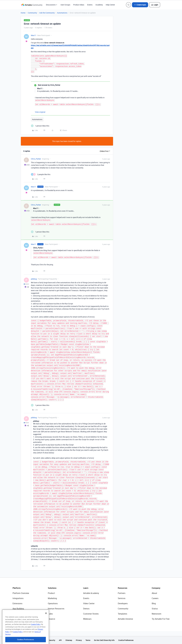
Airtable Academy (91, 593)
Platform (17, 588)
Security (52, 640)
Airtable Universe (125, 619)
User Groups (65, 5)
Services (122, 598)
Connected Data (20, 619)
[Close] (46, 625)
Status (155, 609)
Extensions (17, 603)
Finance (51, 619)
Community (32, 13)
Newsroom (157, 614)
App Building (18, 609)
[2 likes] (41, 174)
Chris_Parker (36, 159)
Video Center (89, 603)
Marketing (52, 598)
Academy (99, 5)
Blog (154, 603)
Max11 (34, 35)
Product (51, 593)
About (154, 593)
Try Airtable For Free (161, 619)
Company (156, 588)
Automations (62, 13)
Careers (155, 598)
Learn (86, 588)
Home (23, 13)
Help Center (110, 5)
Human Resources (56, 609)
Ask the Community (47, 13)
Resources (123, 588)
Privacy (79, 640)
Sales (50, 614)
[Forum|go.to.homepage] (32, 5)
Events (90, 5)
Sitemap (69, 640)
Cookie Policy (36, 636)
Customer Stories (91, 614)
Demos (86, 609)
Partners (122, 593)
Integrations (18, 598)
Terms (88, 640)
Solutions (52, 588)
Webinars (87, 619)
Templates (122, 614)
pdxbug (34, 279)
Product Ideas (79, 5)
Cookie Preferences (126, 640)
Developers (123, 603)
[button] (140, 5)
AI (14, 614)
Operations (53, 603)
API (60, 640)
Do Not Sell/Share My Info (104, 640)
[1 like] (40, 126)
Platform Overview (21, 593)
